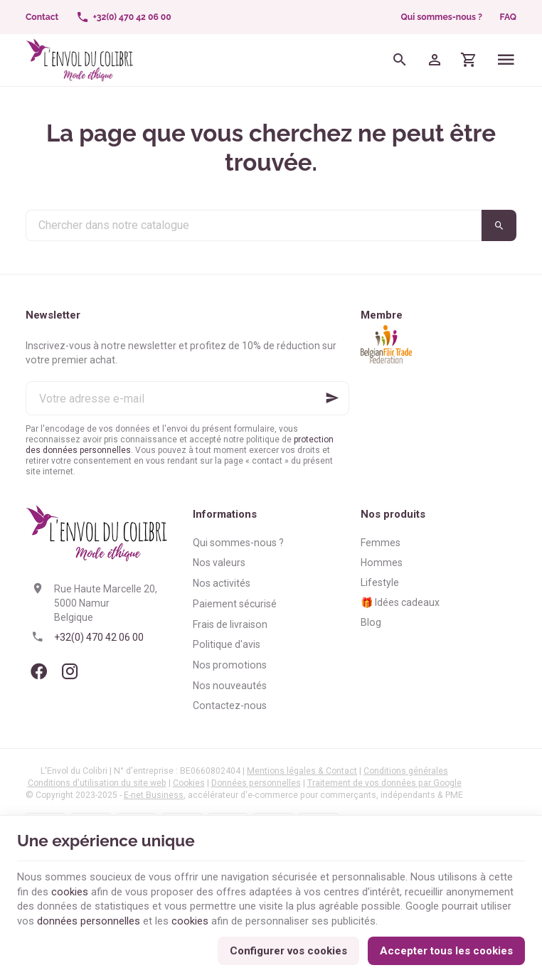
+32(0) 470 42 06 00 (99, 637)
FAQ (508, 17)
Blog (371, 622)
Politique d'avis (227, 644)
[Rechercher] (400, 60)
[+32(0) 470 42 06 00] (124, 17)
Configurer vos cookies (288, 949)
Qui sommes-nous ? (442, 17)
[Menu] (506, 60)
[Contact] (42, 17)
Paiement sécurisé (235, 604)
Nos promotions (230, 665)
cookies (70, 890)
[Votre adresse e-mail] (187, 398)
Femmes (381, 543)
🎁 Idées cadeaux (400, 602)
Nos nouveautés (230, 686)
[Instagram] (70, 671)
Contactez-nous (230, 705)
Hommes (382, 563)
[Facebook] (38, 671)
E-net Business (154, 795)
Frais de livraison (230, 624)
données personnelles (89, 920)
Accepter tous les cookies (446, 949)
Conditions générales (406, 771)
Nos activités (222, 583)
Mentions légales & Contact (302, 771)
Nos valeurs (219, 563)
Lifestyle (380, 582)
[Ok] (332, 398)
